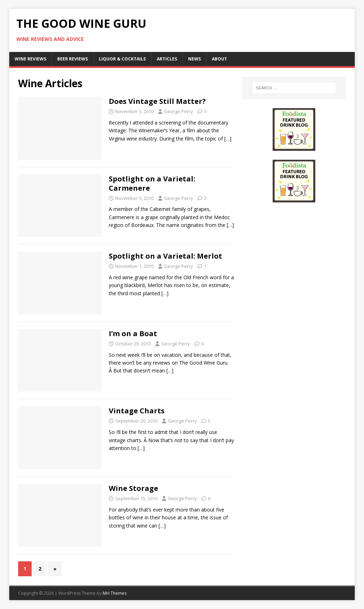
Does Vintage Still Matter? (157, 101)
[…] (228, 139)
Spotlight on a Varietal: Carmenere (152, 183)
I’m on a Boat (133, 333)
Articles (167, 59)
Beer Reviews (73, 59)
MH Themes (115, 593)
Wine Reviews (30, 59)
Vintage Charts (137, 411)
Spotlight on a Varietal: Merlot (165, 256)
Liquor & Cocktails (122, 59)
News (194, 59)
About (220, 59)
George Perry (178, 111)
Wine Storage (133, 488)
